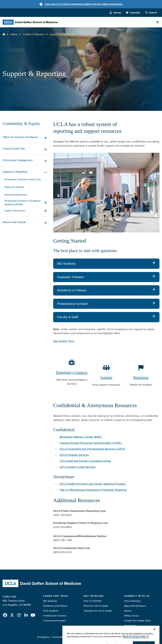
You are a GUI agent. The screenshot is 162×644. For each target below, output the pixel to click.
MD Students (50, 601)
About (14, 34)
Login (131, 637)
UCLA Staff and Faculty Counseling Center (85, 461)
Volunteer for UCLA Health (98, 611)
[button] (133, 13)
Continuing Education (55, 621)
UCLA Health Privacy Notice (110, 637)
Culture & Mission (34, 34)
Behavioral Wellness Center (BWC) (81, 437)
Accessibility (59, 637)
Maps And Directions (135, 606)
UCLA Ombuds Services (74, 455)
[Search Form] (151, 13)
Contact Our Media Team (137, 621)
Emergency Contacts (72, 372)
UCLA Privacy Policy (80, 637)
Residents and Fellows (55, 606)
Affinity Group (131, 616)
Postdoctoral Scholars (55, 616)
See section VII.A (64, 341)
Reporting (141, 377)
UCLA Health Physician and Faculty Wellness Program (93, 484)
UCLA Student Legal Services (77, 467)
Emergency (130, 625)
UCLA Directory (132, 601)
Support (106, 377)
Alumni (128, 611)
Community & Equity (21, 123)
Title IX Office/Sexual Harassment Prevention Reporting (93, 490)
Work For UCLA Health (96, 606)
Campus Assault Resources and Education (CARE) (91, 443)
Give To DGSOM (92, 601)
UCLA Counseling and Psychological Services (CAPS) (92, 449)
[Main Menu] (158, 22)
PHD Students (51, 611)
